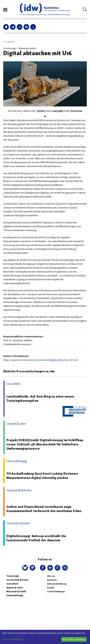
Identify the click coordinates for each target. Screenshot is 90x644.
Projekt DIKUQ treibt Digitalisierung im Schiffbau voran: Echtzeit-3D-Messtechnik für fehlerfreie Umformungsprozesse (45, 444)
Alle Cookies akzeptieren (74, 639)
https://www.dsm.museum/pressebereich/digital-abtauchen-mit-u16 (40, 360)
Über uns (51, 576)
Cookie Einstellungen (56, 592)
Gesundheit (12, 584)
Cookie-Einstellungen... (13, 639)
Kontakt (50, 588)
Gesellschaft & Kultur (17, 580)
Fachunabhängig (15, 595)
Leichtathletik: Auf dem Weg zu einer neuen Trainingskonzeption (40, 398)
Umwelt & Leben (15, 588)
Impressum (52, 580)
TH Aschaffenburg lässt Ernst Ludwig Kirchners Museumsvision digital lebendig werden (42, 476)
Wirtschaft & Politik (16, 592)
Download (76, 111)
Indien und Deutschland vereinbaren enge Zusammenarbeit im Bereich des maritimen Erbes (44, 509)
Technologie (13, 576)
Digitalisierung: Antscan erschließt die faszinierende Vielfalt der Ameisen (36, 538)
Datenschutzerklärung (57, 584)
